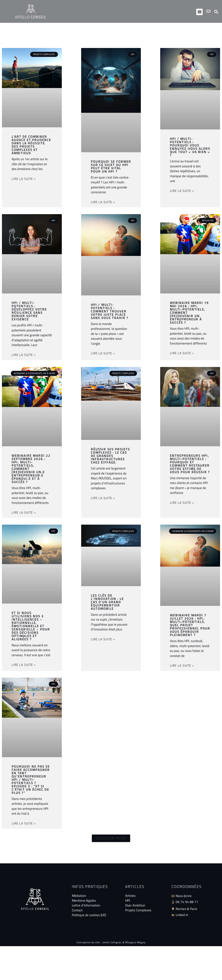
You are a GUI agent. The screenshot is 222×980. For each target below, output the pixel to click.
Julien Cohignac (112, 943)
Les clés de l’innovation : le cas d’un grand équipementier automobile (107, 602)
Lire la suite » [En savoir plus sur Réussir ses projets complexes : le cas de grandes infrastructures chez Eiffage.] (103, 498)
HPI (128, 901)
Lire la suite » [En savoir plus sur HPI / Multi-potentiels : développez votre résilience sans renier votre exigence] (24, 355)
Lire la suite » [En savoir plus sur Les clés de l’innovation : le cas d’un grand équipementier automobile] (103, 639)
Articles (130, 896)
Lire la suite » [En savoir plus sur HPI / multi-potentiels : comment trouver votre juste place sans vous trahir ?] (103, 353)
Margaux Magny (135, 943)
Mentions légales (84, 901)
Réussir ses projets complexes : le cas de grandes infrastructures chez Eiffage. (110, 456)
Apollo (31, 17)
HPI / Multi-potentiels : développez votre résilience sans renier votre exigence (29, 311)
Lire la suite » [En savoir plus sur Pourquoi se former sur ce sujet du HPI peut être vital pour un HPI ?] (103, 202)
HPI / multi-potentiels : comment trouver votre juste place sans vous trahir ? (110, 311)
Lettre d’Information (86, 906)
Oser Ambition (135, 906)
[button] (199, 12)
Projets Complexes (138, 910)
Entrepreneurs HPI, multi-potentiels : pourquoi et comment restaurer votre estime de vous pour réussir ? (190, 464)
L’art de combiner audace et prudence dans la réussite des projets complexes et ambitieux (31, 145)
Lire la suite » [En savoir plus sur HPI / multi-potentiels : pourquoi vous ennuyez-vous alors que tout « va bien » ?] (182, 191)
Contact (77, 910)
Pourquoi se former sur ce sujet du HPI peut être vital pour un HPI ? (111, 166)
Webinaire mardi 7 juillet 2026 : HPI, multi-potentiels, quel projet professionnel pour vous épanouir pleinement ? (190, 625)
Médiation (79, 896)
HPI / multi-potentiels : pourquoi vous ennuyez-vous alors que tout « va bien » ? (190, 147)
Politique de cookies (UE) (89, 915)
